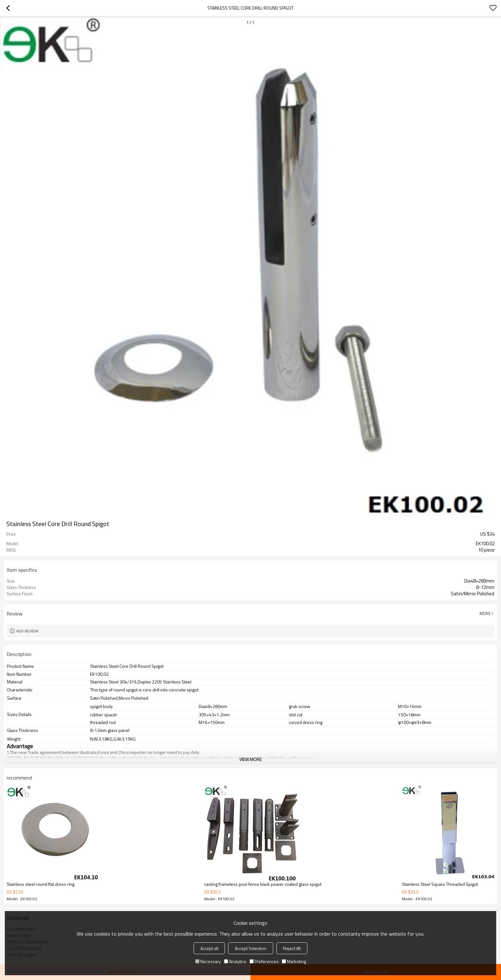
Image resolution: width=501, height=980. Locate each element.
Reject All (292, 948)
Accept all (209, 948)
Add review (27, 631)
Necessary (208, 961)
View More (250, 759)
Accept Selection (251, 948)
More (485, 614)
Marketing (294, 961)
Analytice (235, 961)
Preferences (264, 961)
